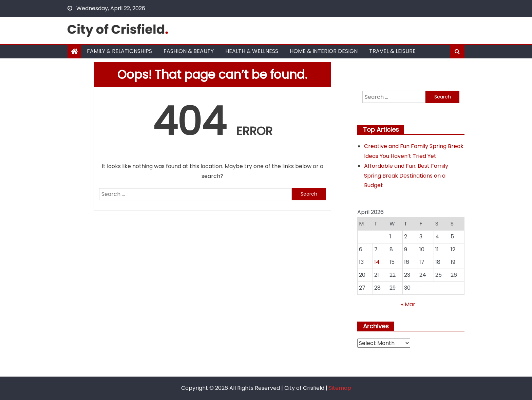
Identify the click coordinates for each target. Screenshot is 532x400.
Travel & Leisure (392, 51)
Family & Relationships (119, 51)
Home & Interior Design (324, 51)
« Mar (408, 304)
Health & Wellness (252, 51)
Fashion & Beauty (189, 51)
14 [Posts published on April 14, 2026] (377, 262)
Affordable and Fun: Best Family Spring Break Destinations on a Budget (406, 176)
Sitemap (340, 388)
